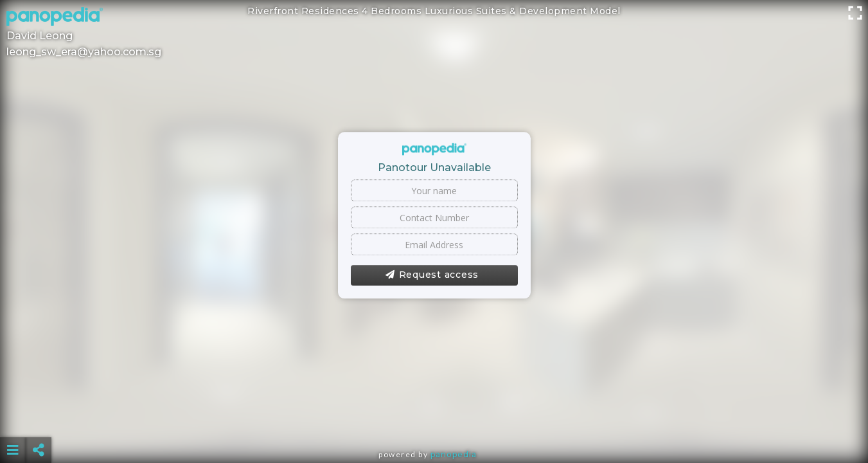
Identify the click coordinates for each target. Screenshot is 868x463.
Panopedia (454, 454)
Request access (432, 275)
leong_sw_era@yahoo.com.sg (84, 52)
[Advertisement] (434, 418)
